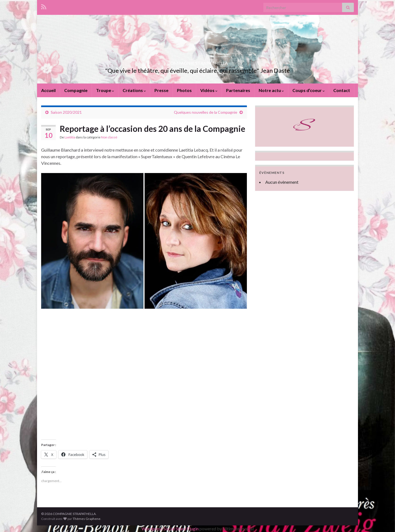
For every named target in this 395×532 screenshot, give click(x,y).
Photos (184, 90)
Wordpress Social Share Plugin (170, 529)
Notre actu (271, 90)
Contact (342, 90)
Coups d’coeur (309, 90)
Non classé (109, 137)
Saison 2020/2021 (66, 112)
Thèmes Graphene (87, 519)
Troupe (105, 90)
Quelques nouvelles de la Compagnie (206, 112)
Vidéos (209, 90)
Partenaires (238, 90)
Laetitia (70, 137)
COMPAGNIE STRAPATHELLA (198, 61)
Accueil (48, 90)
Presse (161, 90)
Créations (134, 90)
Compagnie (76, 90)
